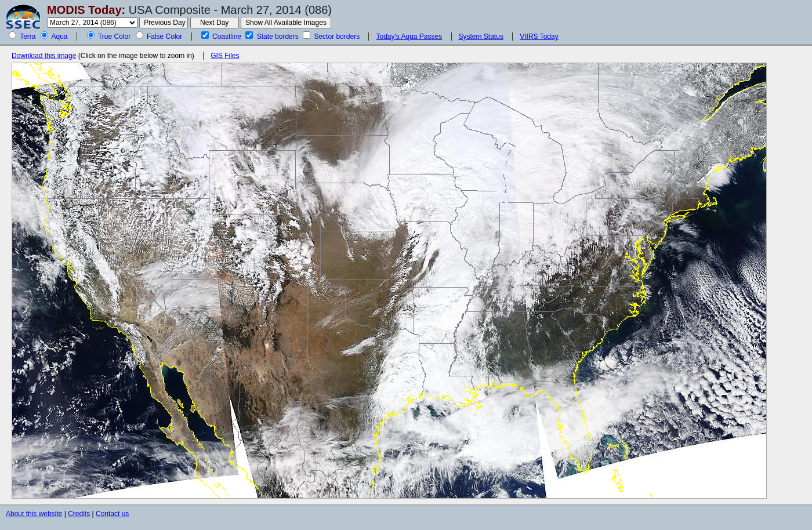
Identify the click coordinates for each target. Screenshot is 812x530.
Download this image (44, 56)
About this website (34, 514)
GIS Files (225, 56)
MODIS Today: (86, 10)
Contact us (112, 514)
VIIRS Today (539, 37)
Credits (79, 514)
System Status (481, 37)
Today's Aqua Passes (409, 37)
